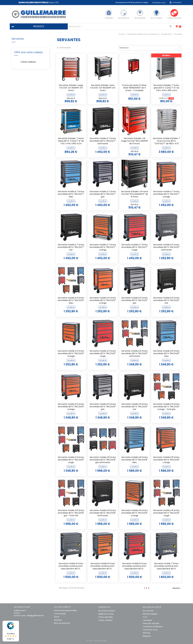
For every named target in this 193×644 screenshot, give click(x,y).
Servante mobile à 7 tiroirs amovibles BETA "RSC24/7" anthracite (103, 141)
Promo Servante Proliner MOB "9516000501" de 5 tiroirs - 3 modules (134, 88)
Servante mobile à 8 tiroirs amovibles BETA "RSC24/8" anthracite (103, 513)
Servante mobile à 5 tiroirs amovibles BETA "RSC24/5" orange (103, 301)
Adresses (58, 620)
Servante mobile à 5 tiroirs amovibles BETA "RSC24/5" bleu (71, 301)
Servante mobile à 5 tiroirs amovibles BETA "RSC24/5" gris (134, 301)
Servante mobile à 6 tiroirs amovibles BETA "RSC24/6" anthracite (134, 354)
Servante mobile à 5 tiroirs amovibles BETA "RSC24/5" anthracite (166, 247)
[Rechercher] (120, 26)
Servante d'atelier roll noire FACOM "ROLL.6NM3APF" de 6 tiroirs (135, 194)
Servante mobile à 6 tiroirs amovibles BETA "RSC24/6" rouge (71, 460)
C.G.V (145, 617)
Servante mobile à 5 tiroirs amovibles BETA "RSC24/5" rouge (103, 354)
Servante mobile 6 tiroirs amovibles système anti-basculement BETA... (71, 566)
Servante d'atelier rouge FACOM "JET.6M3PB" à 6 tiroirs (71, 88)
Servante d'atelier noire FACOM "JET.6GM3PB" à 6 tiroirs (103, 88)
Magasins (147, 636)
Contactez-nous (159, 3)
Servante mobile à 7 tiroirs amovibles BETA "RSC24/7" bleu (71, 194)
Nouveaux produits (107, 611)
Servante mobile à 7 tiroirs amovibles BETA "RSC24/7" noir (71, 247)
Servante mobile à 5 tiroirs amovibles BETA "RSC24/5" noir (166, 301)
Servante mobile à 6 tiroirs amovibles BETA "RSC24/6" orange (71, 407)
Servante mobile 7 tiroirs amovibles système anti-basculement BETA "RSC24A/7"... (166, 566)
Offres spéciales (106, 617)
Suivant (177, 588)
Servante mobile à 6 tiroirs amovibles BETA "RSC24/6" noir (134, 407)
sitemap (146, 633)
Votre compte (62, 607)
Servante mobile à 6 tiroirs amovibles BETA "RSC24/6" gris (103, 407)
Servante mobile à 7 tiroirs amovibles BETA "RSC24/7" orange (166, 194)
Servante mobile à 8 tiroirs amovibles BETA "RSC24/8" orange (166, 460)
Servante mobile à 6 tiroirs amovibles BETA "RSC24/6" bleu (166, 354)
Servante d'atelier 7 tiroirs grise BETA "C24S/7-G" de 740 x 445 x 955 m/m (166, 88)
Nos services (148, 611)
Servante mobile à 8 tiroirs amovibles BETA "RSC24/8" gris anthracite (103, 460)
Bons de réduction (62, 623)
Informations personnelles (66, 610)
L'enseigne (147, 620)
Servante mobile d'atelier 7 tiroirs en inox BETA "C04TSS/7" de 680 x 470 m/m (166, 141)
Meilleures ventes (106, 614)
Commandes (60, 614)
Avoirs (57, 617)
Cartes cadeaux (28, 62)
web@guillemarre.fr (35, 616)
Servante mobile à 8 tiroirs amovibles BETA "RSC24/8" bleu (134, 460)
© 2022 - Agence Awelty (97, 641)
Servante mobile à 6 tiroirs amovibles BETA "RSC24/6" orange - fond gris (166, 407)
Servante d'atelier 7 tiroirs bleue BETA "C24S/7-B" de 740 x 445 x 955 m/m (71, 141)
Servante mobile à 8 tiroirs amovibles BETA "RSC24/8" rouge (166, 513)
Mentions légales (150, 614)
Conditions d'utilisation (153, 627)
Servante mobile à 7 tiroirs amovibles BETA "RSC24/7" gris (103, 194)
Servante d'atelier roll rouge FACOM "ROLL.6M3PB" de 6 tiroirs (134, 141)
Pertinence (150, 48)
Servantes (18, 39)
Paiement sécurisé (151, 623)
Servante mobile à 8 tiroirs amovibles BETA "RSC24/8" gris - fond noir (71, 513)
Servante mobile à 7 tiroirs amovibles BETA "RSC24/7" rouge (134, 247)
